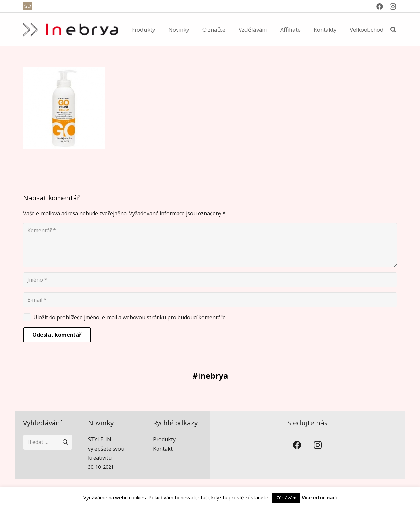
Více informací (319, 497)
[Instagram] (393, 7)
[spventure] (27, 6)
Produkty (164, 439)
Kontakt (163, 449)
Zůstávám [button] (286, 498)
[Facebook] (380, 7)
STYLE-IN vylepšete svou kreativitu (106, 449)
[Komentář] (210, 245)
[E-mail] (210, 300)
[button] (393, 30)
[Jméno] (210, 280)
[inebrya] (71, 30)
